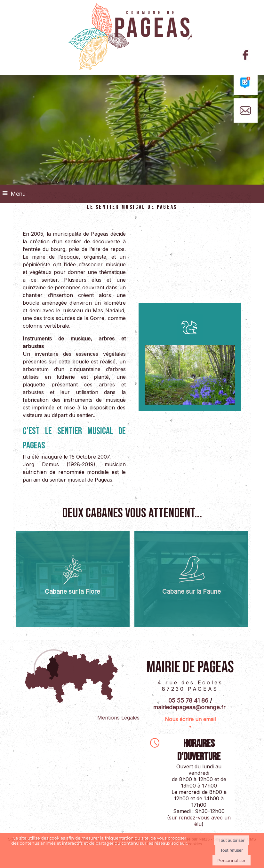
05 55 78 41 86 (188, 700)
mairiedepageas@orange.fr (189, 707)
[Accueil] (132, 37)
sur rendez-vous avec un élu (200, 821)
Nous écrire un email (190, 719)
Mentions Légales (118, 718)
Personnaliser (231, 860)
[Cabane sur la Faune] (191, 579)
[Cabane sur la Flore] (73, 579)
